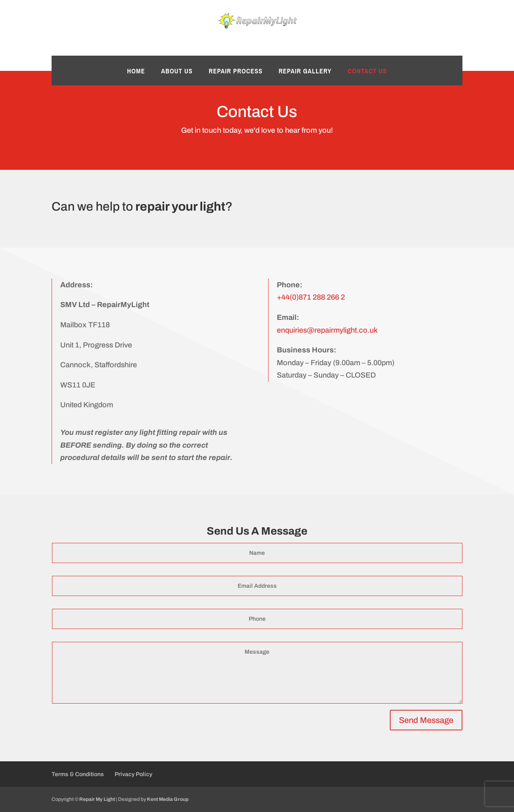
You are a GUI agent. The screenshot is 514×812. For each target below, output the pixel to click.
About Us (177, 72)
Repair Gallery (305, 72)
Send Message (426, 720)
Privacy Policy (133, 774)
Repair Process (236, 72)
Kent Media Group (168, 799)
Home (136, 72)
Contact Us (367, 72)
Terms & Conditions (78, 774)
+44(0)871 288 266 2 (311, 297)
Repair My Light (97, 799)
